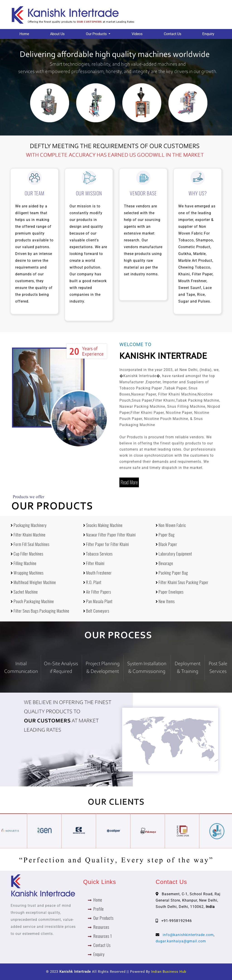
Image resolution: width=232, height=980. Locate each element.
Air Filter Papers (97, 592)
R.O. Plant (92, 582)
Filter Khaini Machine (28, 535)
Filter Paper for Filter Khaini (106, 544)
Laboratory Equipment (174, 554)
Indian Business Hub (169, 972)
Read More (129, 482)
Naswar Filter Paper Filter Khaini (109, 535)
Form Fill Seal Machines (30, 544)
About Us (57, 34)
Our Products (103, 918)
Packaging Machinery (29, 525)
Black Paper (166, 544)
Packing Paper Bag (172, 573)
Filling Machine (24, 563)
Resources (101, 927)
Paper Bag (165, 535)
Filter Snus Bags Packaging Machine (40, 611)
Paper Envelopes (170, 592)
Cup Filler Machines (27, 554)
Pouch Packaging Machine (32, 601)
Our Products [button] (97, 34)
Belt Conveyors (96, 611)
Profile (99, 909)
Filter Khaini (94, 563)
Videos (137, 34)
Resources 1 (103, 936)
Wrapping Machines (27, 573)
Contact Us (173, 34)
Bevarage (164, 563)
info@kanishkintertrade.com (188, 935)
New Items (165, 601)
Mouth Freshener (97, 573)
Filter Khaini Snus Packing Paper (182, 582)
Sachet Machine (24, 592)
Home (24, 34)
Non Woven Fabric (171, 525)
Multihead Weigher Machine (33, 582)
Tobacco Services (98, 554)
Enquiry (208, 34)
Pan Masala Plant (98, 601)
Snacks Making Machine (103, 525)
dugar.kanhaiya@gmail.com (181, 941)
